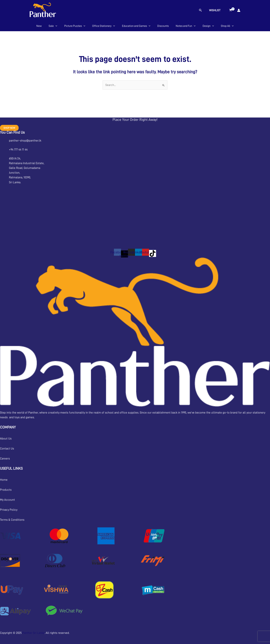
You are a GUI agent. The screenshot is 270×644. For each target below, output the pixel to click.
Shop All (227, 26)
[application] (55, 26)
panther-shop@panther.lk (25, 141)
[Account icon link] (239, 10)
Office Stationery (104, 26)
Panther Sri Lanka (33, 633)
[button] (200, 10)
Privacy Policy (9, 510)
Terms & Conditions (12, 520)
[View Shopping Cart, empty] (231, 10)
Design (208, 26)
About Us (6, 439)
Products (6, 490)
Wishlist (215, 10)
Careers (5, 459)
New (39, 26)
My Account (7, 500)
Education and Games (136, 26)
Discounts (163, 26)
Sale (53, 26)
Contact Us (7, 449)
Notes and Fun (186, 26)
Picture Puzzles (75, 26)
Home (4, 480)
